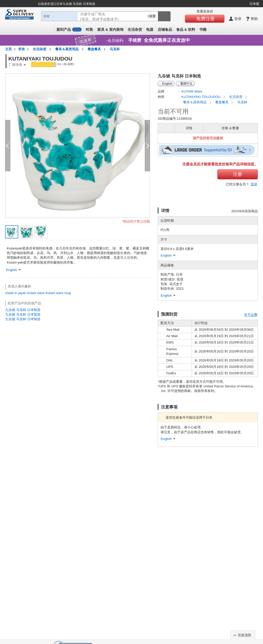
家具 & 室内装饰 (110, 29)
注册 (238, 174)
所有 (22, 49)
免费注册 (205, 19)
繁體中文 (186, 84)
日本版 (254, 4)
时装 (89, 29)
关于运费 (251, 315)
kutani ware (36, 293)
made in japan (16, 293)
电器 (150, 29)
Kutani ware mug (58, 293)
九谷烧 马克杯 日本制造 (23, 310)
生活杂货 (135, 29)
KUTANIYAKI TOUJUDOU (201, 97)
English (167, 84)
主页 (8, 49)
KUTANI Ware (192, 91)
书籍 (203, 29)
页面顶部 (245, 635)
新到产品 (69, 29)
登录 (254, 184)
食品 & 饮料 (186, 29)
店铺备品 (165, 29)
